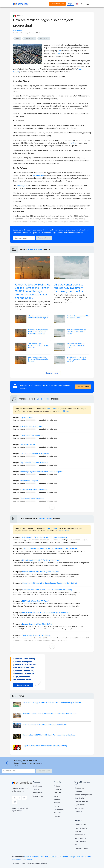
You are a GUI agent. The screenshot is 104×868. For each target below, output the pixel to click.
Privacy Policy (32, 863)
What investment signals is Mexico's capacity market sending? (77, 359)
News (56, 796)
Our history (37, 789)
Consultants (79, 798)
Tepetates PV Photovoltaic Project (34, 463)
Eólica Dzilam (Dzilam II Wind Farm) (34, 490)
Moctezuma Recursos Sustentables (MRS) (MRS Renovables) (46, 613)
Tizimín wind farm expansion (32, 436)
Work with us (38, 796)
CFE (59, 51)
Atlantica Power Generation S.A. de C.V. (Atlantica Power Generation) (50, 549)
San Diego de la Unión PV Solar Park (35, 454)
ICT (76, 845)
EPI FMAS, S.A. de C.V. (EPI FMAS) (36, 601)
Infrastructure (80, 835)
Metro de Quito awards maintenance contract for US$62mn (45, 724)
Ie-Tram (74, 143)
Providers (78, 791)
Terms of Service (19, 863)
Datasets (57, 813)
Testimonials (38, 793)
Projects (57, 786)
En (78, 4)
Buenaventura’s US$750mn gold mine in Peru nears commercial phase (49, 735)
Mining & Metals (81, 828)
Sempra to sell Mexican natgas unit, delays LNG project (76, 345)
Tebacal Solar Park (28, 445)
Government (79, 808)
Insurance (78, 812)
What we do (38, 786)
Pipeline (57, 816)
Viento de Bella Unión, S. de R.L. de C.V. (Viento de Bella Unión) (47, 590)
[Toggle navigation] (88, 4)
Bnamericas (18, 31)
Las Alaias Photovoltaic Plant (32, 427)
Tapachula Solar (27, 418)
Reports (57, 803)
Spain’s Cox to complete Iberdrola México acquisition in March (39, 359)
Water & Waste (80, 838)
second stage (38, 175)
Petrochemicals (80, 842)
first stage (21, 186)
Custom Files (59, 810)
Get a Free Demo (57, 4)
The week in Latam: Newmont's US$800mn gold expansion (39, 345)
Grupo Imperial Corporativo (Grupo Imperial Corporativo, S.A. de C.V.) (50, 583)
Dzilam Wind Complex (29, 481)
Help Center (43, 863)
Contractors (79, 788)
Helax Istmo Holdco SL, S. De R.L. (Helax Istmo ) (41, 560)
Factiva (56, 806)
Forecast (57, 799)
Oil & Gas (78, 831)
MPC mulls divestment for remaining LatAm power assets (76, 332)
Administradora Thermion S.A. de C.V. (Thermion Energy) (45, 537)
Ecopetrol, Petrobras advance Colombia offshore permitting (45, 746)
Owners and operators (83, 795)
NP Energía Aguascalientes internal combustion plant (41, 472)
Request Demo (44, 238)
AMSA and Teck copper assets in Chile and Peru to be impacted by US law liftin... (52, 703)
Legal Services (80, 805)
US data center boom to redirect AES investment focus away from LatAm (68, 288)
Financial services (81, 801)
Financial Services (81, 848)
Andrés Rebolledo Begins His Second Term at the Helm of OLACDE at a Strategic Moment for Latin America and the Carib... (33, 291)
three (58, 53)
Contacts (57, 793)
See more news (52, 373)
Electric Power (35, 249)
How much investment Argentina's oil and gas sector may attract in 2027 (49, 714)
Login (70, 4)
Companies (58, 789)
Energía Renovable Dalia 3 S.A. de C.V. (37, 624)
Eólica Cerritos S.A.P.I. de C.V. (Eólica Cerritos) (40, 572)
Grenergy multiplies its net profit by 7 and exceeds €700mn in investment (38, 332)
